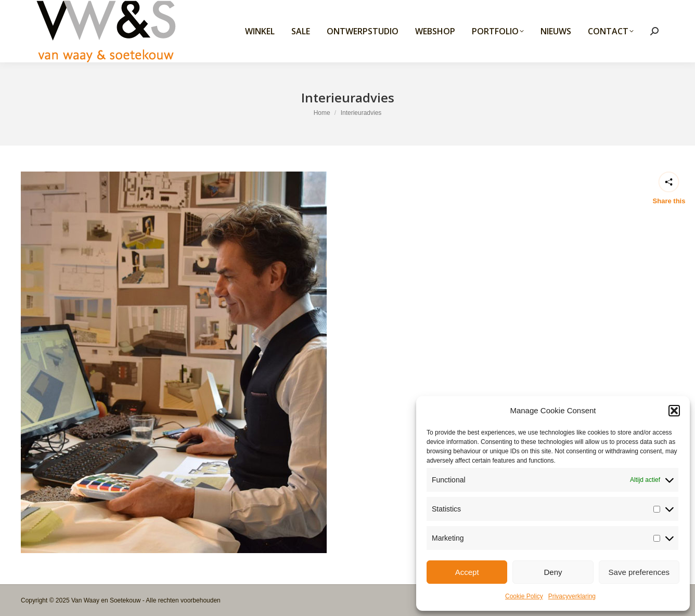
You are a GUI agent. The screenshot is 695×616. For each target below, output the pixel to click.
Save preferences (639, 572)
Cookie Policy (524, 596)
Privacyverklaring (572, 596)
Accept (467, 572)
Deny (553, 572)
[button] (674, 411)
